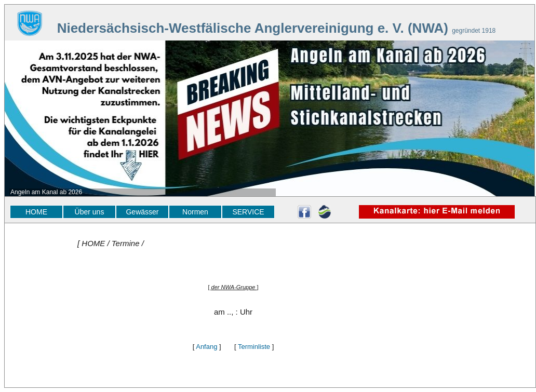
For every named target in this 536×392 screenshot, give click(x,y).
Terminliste (254, 347)
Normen (195, 212)
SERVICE (248, 212)
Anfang (206, 347)
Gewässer (142, 212)
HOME (36, 212)
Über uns (90, 212)
